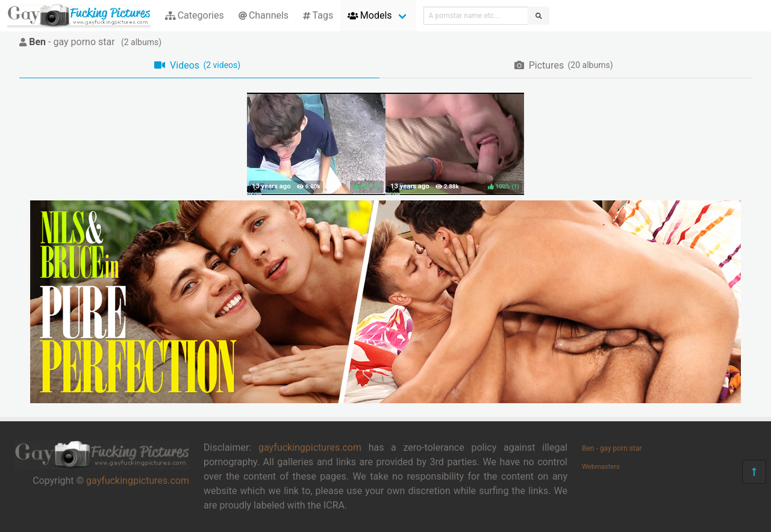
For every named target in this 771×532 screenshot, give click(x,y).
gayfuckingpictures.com (138, 481)
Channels (264, 15)
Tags (318, 15)
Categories (195, 15)
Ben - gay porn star (612, 448)
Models (370, 15)
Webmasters (601, 467)
